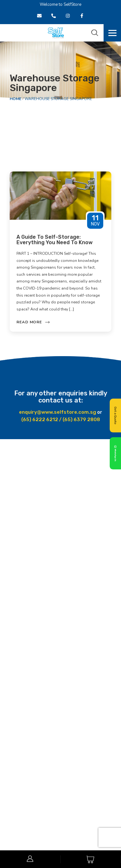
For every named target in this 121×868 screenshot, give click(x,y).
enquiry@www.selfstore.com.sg (58, 412)
